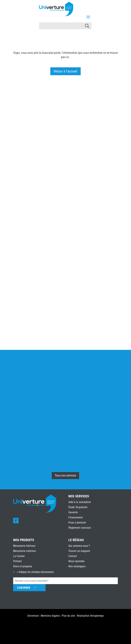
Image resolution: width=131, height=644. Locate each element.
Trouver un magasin (79, 551)
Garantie (73, 512)
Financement (76, 517)
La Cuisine (19, 556)
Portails (17, 561)
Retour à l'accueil (65, 71)
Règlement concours (80, 528)
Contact (73, 556)
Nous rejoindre (77, 561)
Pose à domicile (77, 523)
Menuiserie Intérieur (24, 546)
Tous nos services (65, 475)
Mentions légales (50, 616)
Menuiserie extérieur (25, 551)
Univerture (33, 616)
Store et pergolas (23, 566)
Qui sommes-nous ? (79, 546)
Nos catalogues (77, 566)
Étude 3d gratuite (78, 507)
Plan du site (68, 616)
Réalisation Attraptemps (90, 616)
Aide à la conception (80, 502)
